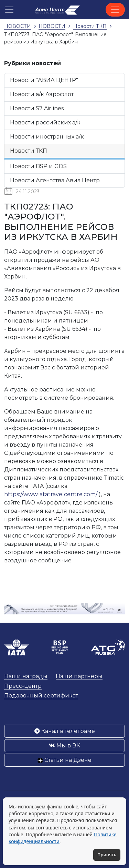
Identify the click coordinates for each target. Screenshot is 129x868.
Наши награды (26, 676)
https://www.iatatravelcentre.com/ (51, 494)
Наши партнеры (79, 676)
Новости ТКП (29, 151)
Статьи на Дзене (64, 760)
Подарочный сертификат (41, 696)
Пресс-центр (23, 686)
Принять (107, 855)
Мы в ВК (64, 746)
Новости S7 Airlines (37, 108)
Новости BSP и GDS (38, 166)
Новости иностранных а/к (47, 137)
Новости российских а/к (45, 122)
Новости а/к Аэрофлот (42, 94)
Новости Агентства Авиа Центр (55, 180)
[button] (9, 10)
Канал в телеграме (65, 731)
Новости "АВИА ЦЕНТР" (44, 80)
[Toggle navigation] (115, 10)
